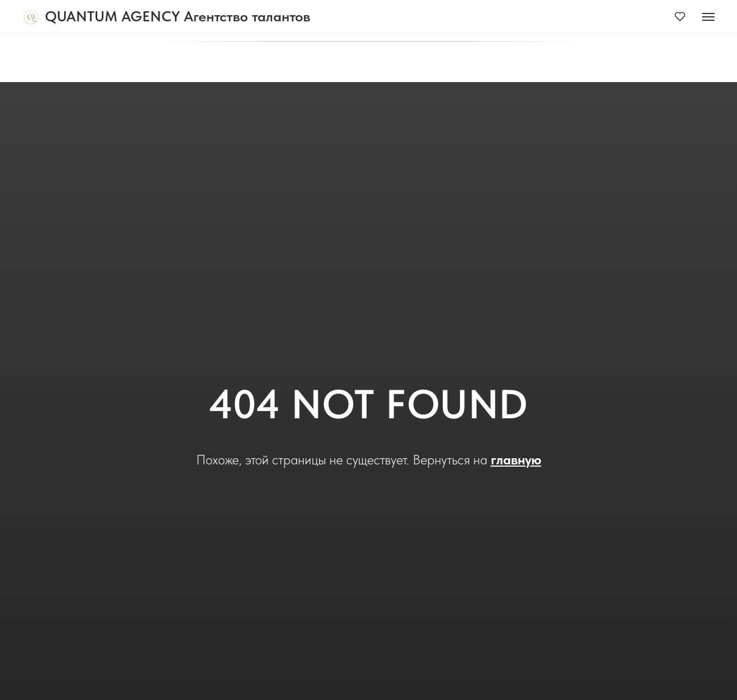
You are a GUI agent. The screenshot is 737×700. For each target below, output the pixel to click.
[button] (680, 16)
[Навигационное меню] (708, 17)
